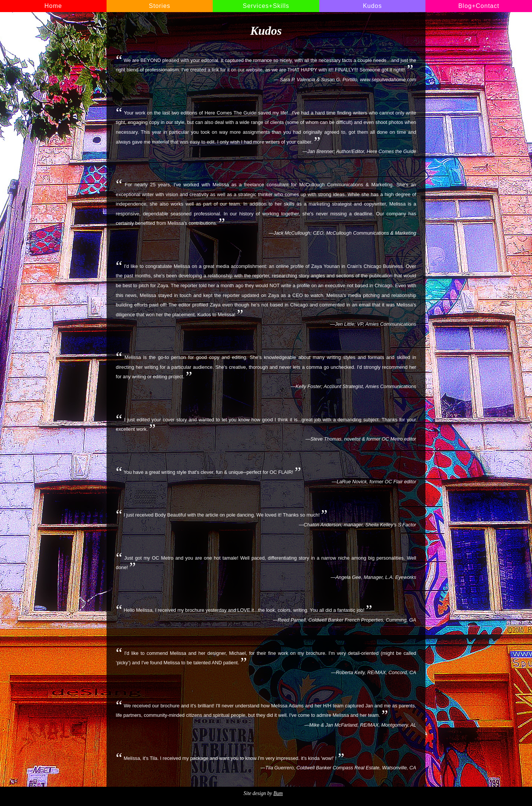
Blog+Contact (479, 6)
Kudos (372, 6)
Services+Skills (266, 6)
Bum (278, 793)
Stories (160, 6)
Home (53, 6)
